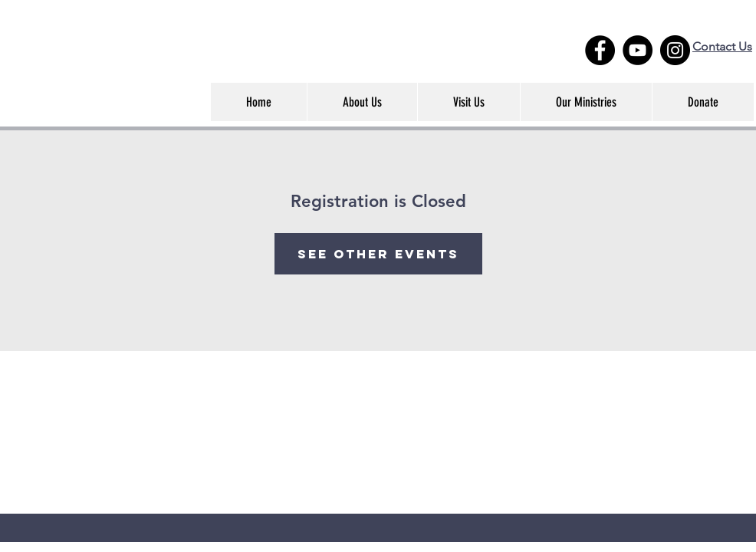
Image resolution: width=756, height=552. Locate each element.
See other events (378, 254)
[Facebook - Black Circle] (600, 50)
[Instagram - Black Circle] (675, 50)
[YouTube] (638, 50)
